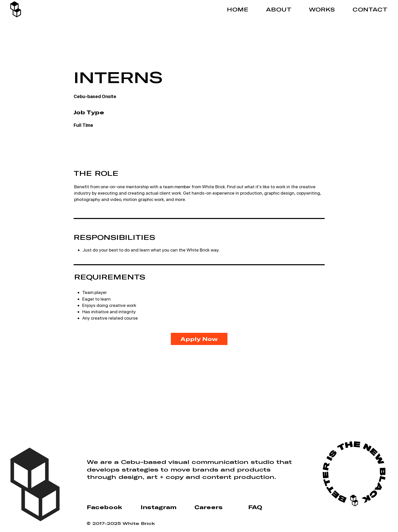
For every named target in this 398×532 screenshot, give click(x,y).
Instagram (159, 507)
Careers (209, 507)
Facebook (104, 507)
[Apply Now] (199, 339)
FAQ (255, 507)
